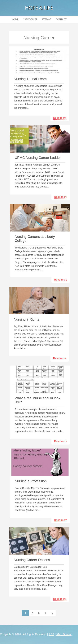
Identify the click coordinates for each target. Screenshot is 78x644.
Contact (61, 20)
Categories (30, 20)
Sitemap (46, 20)
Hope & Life (39, 8)
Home (15, 20)
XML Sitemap (64, 634)
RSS (51, 634)
